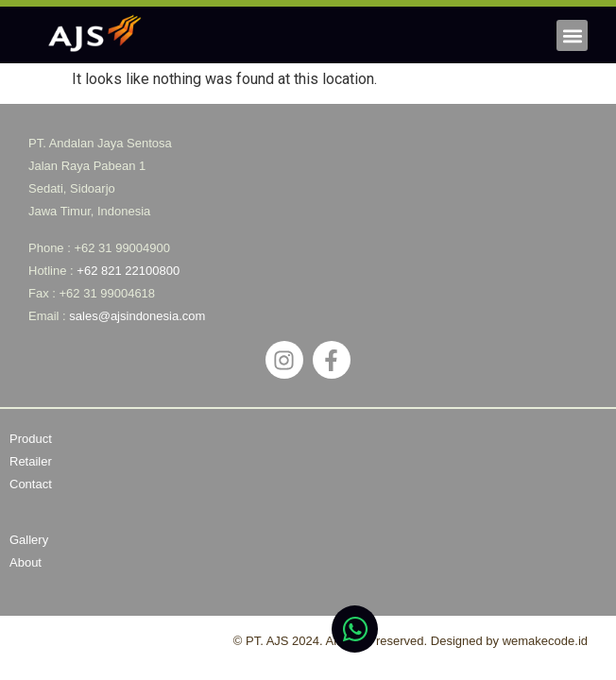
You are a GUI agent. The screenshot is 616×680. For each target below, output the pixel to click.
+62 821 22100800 (128, 271)
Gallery (29, 540)
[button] (572, 35)
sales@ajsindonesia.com (137, 316)
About (26, 562)
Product (31, 439)
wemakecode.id (545, 641)
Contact (31, 484)
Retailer (31, 461)
